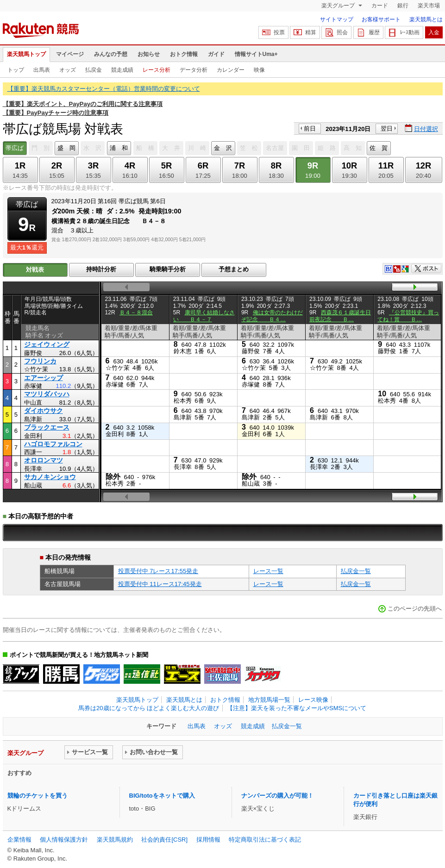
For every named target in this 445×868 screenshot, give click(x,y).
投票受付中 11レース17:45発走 (160, 584)
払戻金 (94, 70)
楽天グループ (339, 6)
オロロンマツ (44, 460)
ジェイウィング (47, 344)
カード (380, 6)
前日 (310, 128)
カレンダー (231, 70)
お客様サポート (381, 19)
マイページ (70, 54)
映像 (259, 70)
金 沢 (223, 148)
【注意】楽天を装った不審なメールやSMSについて (297, 708)
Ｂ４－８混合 (136, 312)
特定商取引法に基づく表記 (265, 840)
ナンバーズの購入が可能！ (277, 796)
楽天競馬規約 (115, 840)
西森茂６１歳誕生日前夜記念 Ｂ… (340, 316)
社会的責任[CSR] (164, 840)
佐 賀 (379, 148)
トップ (16, 70)
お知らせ (149, 54)
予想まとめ (234, 269)
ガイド (216, 54)
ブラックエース (47, 427)
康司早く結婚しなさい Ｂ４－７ (204, 316)
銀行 (403, 6)
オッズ (68, 70)
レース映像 (313, 700)
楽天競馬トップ (26, 54)
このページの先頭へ (415, 609)
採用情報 (208, 840)
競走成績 (122, 70)
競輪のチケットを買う (38, 796)
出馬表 (42, 70)
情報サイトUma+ (256, 54)
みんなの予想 (111, 54)
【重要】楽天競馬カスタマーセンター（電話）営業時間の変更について (104, 89)
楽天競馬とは (426, 19)
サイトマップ (337, 19)
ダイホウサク (44, 411)
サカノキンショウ (50, 477)
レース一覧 (268, 571)
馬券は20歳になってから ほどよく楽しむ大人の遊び (149, 708)
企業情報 (19, 840)
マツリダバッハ (47, 394)
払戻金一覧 (356, 571)
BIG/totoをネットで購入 (162, 796)
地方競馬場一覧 (269, 700)
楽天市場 (429, 6)
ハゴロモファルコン (53, 444)
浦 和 (119, 148)
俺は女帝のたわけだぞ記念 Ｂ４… (272, 316)
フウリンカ (40, 361)
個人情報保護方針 (64, 840)
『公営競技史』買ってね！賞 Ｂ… (408, 316)
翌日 (387, 128)
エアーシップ (44, 378)
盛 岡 (66, 148)
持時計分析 (101, 269)
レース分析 (157, 70)
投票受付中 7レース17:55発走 (158, 571)
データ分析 (194, 70)
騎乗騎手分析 (168, 269)
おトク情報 (184, 54)
